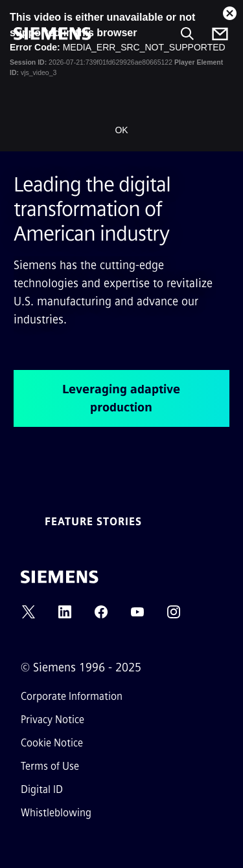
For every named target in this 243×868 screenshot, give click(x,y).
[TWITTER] (29, 616)
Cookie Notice (52, 743)
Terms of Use (50, 766)
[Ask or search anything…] (187, 34)
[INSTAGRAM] (174, 616)
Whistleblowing (56, 813)
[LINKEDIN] (65, 616)
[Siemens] (52, 34)
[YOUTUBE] (137, 616)
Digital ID (42, 789)
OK (121, 130)
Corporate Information (72, 696)
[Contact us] (220, 34)
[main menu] (23, 77)
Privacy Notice (52, 720)
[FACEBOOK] (101, 616)
